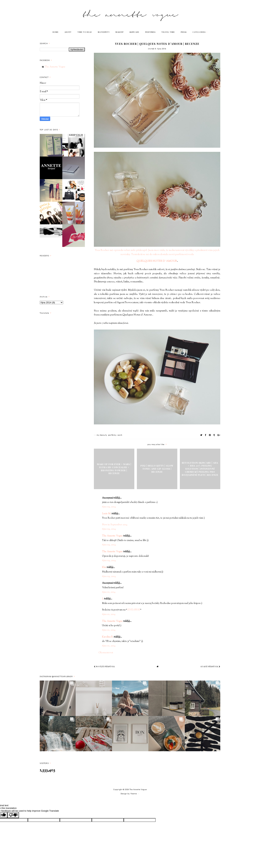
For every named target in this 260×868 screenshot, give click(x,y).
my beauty (102, 435)
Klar (104, 567)
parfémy (112, 435)
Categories (199, 32)
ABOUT (68, 32)
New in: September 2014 (115, 525)
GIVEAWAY (134, 610)
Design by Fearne (129, 794)
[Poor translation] (13, 815)
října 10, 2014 (109, 592)
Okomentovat (106, 653)
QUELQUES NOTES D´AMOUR (157, 261)
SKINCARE (134, 32)
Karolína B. (108, 637)
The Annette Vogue (112, 536)
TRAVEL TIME (168, 32)
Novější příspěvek (104, 666)
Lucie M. (107, 514)
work (120, 435)
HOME (56, 32)
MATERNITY (104, 32)
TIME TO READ (85, 32)
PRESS (184, 32)
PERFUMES (150, 32)
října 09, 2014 (109, 507)
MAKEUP (120, 32)
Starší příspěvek (210, 666)
